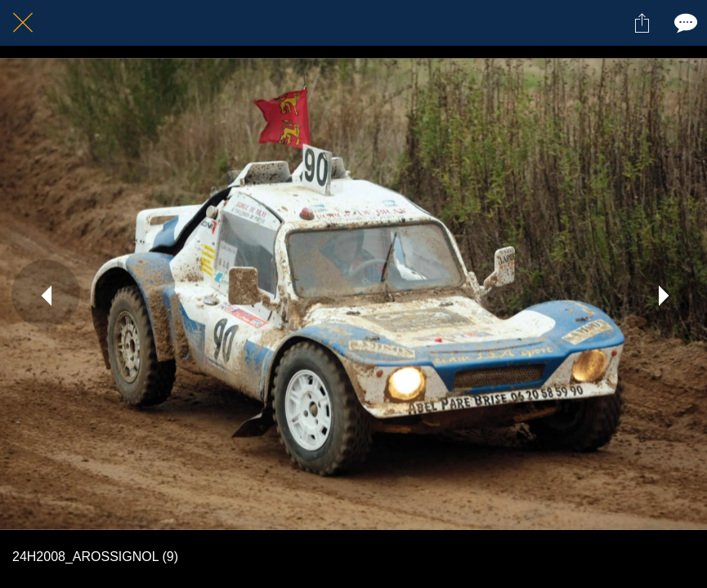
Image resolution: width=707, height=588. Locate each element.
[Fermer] (23, 23)
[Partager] (642, 23)
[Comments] (684, 23)
